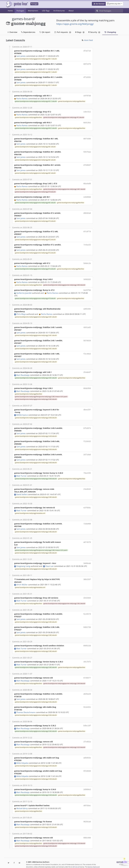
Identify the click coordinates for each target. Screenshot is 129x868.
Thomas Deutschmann (26, 708)
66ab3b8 (87, 386)
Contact (120, 856)
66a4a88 (87, 183)
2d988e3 (87, 785)
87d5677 (87, 674)
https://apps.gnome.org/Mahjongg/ (75, 24)
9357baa (87, 151)
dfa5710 (87, 51)
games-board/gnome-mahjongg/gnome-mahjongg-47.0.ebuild (35, 191)
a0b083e (87, 753)
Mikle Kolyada (22, 758)
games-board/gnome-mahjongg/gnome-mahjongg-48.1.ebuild (35, 146)
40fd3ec (87, 800)
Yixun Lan (49, 563)
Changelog (110, 32)
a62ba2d (87, 690)
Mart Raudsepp (23, 373)
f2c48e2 (87, 352)
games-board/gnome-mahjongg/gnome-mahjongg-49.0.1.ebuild (36, 127)
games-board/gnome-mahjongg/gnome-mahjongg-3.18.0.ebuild (64, 838)
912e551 (87, 703)
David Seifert (22, 492)
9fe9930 (87, 766)
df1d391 (87, 77)
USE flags (46, 11)
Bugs (80, 32)
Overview (13, 32)
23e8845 (87, 486)
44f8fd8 (87, 96)
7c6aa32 (87, 243)
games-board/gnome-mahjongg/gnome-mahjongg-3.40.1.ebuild (64, 188)
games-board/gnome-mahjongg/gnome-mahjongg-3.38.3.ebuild (36, 397)
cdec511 (87, 111)
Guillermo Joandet (24, 291)
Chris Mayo (21, 312)
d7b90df (87, 164)
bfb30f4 (87, 426)
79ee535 (87, 470)
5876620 (87, 338)
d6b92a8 (87, 212)
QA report (45, 32)
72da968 (87, 521)
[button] (99, 4)
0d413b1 (87, 122)
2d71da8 (87, 452)
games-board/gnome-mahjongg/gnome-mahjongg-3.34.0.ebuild (64, 679)
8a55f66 (87, 288)
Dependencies (28, 32)
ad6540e (87, 307)
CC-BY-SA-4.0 (75, 861)
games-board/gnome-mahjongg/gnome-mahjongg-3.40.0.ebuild (64, 283)
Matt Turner (21, 473)
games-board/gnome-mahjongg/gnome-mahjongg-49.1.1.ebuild (36, 59)
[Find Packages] (111, 11)
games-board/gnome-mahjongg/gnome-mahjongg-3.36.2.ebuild (64, 600)
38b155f (87, 576)
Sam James (21, 56)
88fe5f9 (87, 64)
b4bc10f (87, 721)
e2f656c (87, 505)
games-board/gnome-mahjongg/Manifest (72, 101)
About (71, 11)
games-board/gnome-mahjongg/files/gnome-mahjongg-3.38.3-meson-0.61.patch (41, 394)
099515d (87, 642)
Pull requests (63, 32)
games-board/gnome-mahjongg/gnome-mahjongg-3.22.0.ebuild (64, 743)
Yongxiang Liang (23, 563)
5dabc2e (87, 262)
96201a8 (87, 816)
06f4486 (87, 138)
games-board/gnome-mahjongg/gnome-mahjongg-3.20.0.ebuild (36, 840)
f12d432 (87, 439)
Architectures (59, 11)
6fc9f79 (87, 230)
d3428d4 (87, 595)
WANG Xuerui (22, 412)
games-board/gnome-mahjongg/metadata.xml (30, 510)
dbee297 (87, 407)
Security (94, 32)
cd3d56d (87, 196)
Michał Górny (22, 803)
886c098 (87, 832)
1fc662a (87, 737)
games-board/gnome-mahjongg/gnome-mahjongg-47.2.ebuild (64, 117)
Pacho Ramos (22, 98)
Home (10, 11)
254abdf (87, 370)
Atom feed (87, 40)
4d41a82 (87, 325)
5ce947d (87, 610)
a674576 (87, 539)
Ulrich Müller (22, 581)
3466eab (87, 560)
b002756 (87, 624)
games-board (23, 19)
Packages (20, 11)
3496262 (87, 278)
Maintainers (33, 11)
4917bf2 (87, 658)
